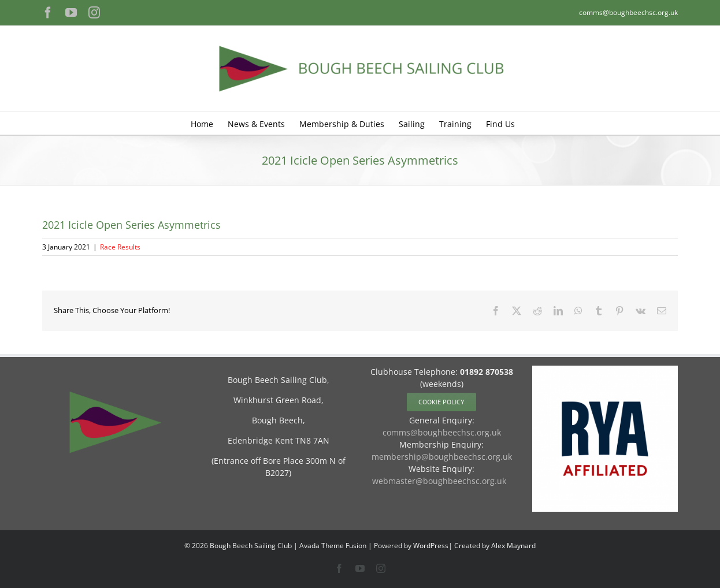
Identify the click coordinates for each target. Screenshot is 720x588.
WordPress (431, 546)
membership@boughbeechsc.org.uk (442, 457)
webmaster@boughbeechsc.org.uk (439, 481)
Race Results (120, 247)
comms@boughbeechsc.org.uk (628, 12)
